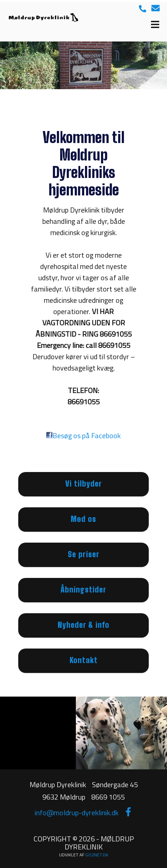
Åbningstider (83, 589)
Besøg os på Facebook (87, 435)
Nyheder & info (83, 625)
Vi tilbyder (84, 483)
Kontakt (84, 660)
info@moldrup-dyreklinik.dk (77, 812)
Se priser (84, 554)
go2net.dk (97, 855)
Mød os (83, 519)
